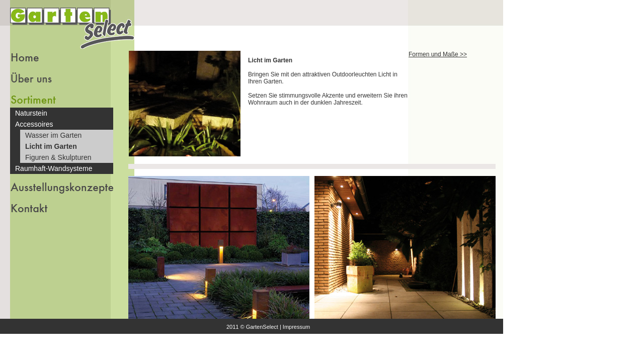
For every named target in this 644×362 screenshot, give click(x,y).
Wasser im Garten (53, 135)
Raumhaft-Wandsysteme (54, 168)
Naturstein (31, 113)
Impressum (296, 327)
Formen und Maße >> (438, 54)
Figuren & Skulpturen (58, 157)
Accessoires (34, 124)
